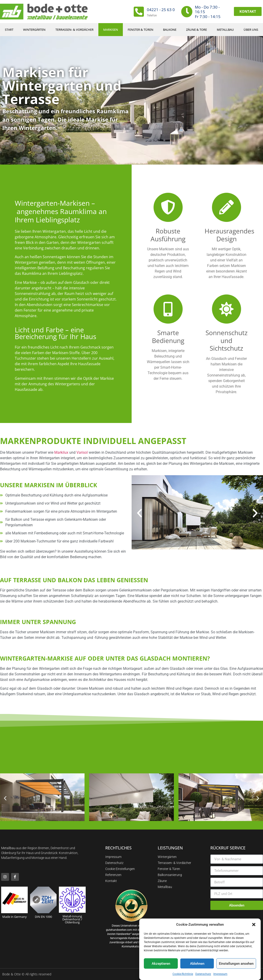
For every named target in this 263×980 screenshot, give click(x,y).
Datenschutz (203, 974)
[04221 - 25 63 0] (139, 12)
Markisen (111, 30)
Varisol (82, 452)
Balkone (170, 30)
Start (9, 30)
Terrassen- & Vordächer (74, 30)
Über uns (251, 30)
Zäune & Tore (196, 30)
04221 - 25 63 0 (161, 10)
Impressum (220, 974)
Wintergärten (34, 30)
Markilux (61, 452)
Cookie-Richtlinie (183, 974)
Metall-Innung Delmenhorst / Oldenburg (72, 919)
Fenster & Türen (141, 30)
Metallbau (225, 30)
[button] (254, 925)
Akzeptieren (161, 964)
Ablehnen (197, 964)
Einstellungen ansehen (236, 964)
